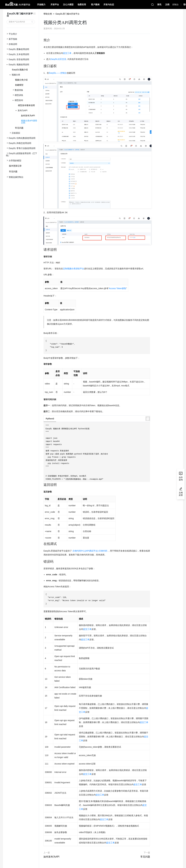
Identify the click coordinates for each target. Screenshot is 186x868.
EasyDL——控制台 (58, 73)
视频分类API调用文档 (29, 122)
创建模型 (19, 85)
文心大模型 (68, 5)
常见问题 (19, 128)
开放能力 (41, 5)
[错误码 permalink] (42, 562)
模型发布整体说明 (26, 105)
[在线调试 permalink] (42, 544)
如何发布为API (28, 116)
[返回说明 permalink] (42, 485)
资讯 (159, 5)
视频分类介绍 (21, 80)
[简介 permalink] (42, 40)
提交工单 (67, 53)
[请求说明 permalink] (42, 250)
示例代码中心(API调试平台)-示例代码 (90, 551)
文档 (167, 5)
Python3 (50, 419)
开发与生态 (109, 5)
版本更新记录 (15, 166)
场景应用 (82, 5)
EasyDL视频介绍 (20, 70)
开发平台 (55, 5)
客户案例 (95, 5)
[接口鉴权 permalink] (42, 66)
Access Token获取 (118, 288)
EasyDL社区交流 (58, 59)
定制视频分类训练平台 (73, 269)
